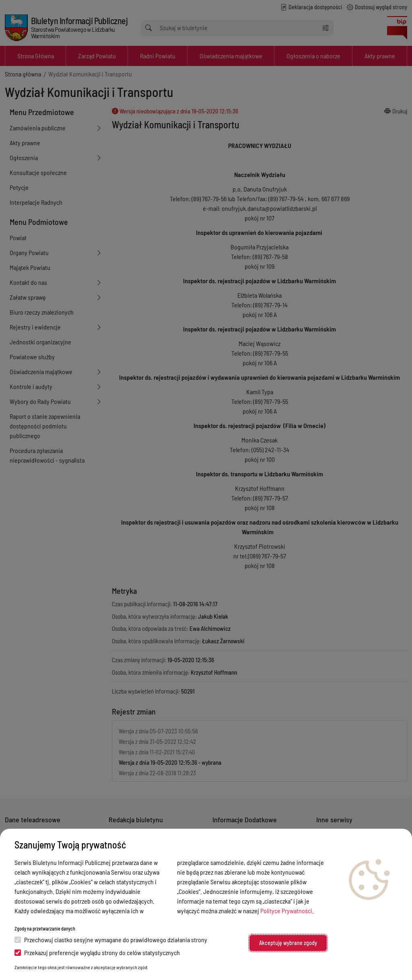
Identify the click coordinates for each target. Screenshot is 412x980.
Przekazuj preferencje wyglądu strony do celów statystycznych (97, 952)
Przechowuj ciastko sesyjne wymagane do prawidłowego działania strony (111, 940)
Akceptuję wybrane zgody (288, 943)
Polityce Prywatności (286, 911)
